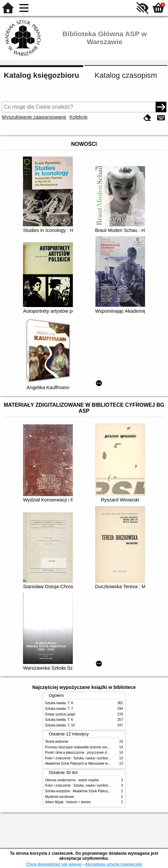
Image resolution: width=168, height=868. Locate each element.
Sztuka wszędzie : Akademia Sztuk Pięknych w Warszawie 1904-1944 (97, 791)
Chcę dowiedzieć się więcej (54, 864)
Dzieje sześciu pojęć (60, 714)
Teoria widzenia (57, 742)
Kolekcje (79, 117)
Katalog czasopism (126, 75)
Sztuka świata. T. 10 (60, 725)
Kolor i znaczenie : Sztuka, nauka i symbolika (79, 758)
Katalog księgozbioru (42, 75)
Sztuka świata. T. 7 (59, 709)
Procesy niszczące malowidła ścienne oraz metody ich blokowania (94, 747)
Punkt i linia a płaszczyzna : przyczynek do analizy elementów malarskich (100, 753)
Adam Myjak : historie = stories (68, 802)
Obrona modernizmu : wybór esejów (72, 780)
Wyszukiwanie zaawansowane (34, 117)
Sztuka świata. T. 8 (59, 703)
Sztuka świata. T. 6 (59, 720)
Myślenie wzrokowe (60, 797)
